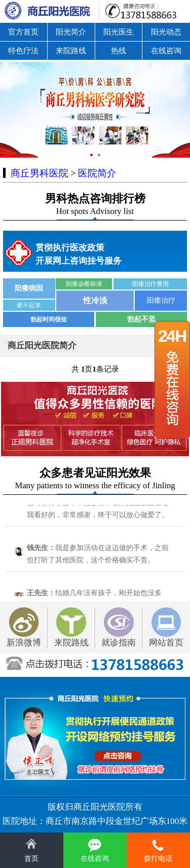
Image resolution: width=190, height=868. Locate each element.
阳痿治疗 (161, 300)
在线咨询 (166, 51)
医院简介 (97, 173)
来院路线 (71, 51)
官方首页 (23, 32)
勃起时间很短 (49, 319)
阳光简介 (71, 32)
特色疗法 (23, 51)
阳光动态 (166, 32)
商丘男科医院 (40, 173)
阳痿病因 (29, 288)
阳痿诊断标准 (84, 284)
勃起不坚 (141, 319)
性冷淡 (95, 300)
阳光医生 (119, 32)
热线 (119, 51)
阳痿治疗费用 (150, 284)
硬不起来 (29, 305)
